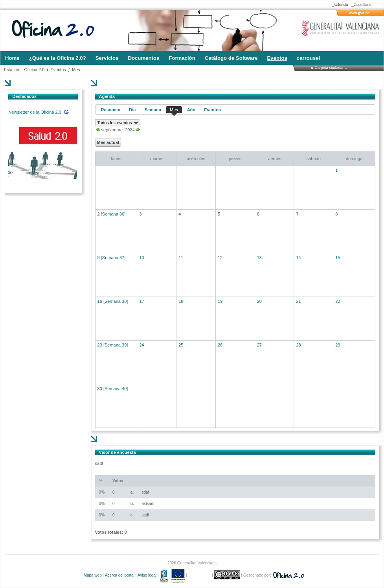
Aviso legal (147, 575)
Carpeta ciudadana (331, 67)
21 (298, 301)
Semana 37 (113, 258)
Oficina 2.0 (34, 70)
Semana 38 (116, 301)
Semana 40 (116, 389)
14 (298, 258)
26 (220, 345)
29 (338, 345)
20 (259, 301)
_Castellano (361, 5)
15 (338, 258)
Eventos (58, 70)
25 (181, 345)
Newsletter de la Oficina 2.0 (39, 112)
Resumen (111, 110)
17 (141, 301)
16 (100, 301)
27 (259, 345)
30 (100, 389)
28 (298, 345)
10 (141, 258)
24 (141, 345)
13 (259, 258)
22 (338, 301)
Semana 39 (116, 345)
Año (191, 110)
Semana (153, 110)
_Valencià (340, 5)
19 (220, 301)
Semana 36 (113, 214)
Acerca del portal (120, 575)
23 (100, 345)
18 (181, 301)
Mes (76, 70)
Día (132, 110)
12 (220, 258)
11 (181, 258)
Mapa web (93, 575)
